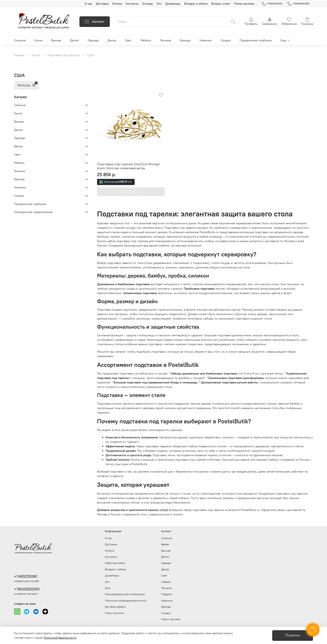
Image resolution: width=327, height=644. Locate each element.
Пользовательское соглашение (125, 594)
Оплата (117, 4)
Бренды (185, 40)
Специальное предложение (33, 212)
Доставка (102, 4)
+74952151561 (272, 4)
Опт (159, 4)
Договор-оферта (115, 607)
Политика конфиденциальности (126, 601)
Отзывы (148, 4)
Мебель (146, 40)
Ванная (56, 40)
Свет (128, 40)
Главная (19, 55)
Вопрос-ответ (221, 4)
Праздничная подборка (256, 40)
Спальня (20, 40)
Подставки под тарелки (63, 55)
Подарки (167, 594)
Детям (74, 40)
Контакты (132, 4)
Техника (166, 40)
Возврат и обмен (196, 4)
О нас (88, 4)
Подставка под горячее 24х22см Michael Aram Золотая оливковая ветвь (129, 166)
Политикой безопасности (60, 638)
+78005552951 (298, 4)
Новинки (206, 40)
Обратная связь (115, 563)
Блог (108, 588)
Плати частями (244, 4)
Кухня (38, 40)
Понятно (293, 635)
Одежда (93, 40)
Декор (112, 40)
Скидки (226, 40)
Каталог (95, 22)
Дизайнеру (173, 4)
